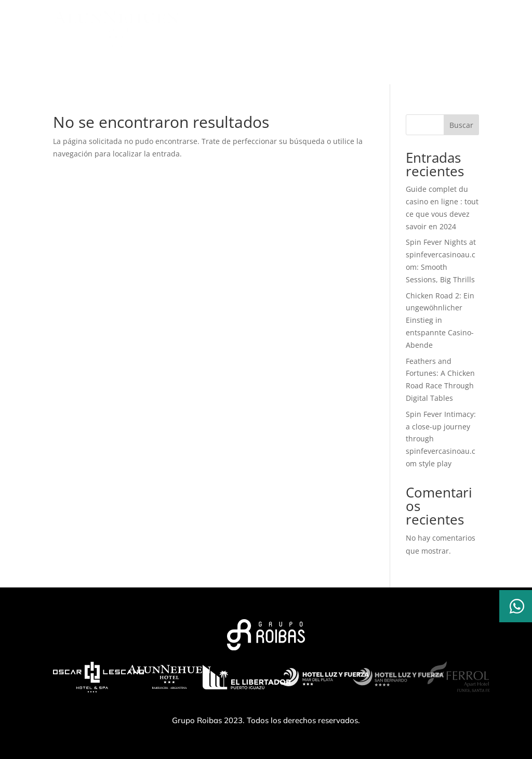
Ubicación (345, 66)
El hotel (132, 66)
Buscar (461, 125)
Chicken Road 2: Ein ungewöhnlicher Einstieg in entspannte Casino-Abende (440, 320)
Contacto (396, 66)
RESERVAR (403, 29)
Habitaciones (285, 66)
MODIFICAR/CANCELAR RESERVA (299, 29)
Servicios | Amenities (203, 66)
